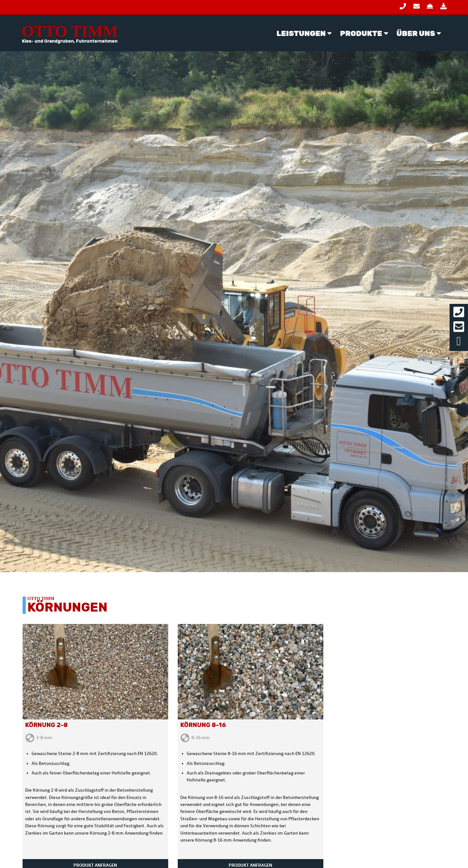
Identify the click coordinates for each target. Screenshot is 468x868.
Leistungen (301, 33)
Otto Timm (70, 33)
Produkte (361, 33)
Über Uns (416, 33)
